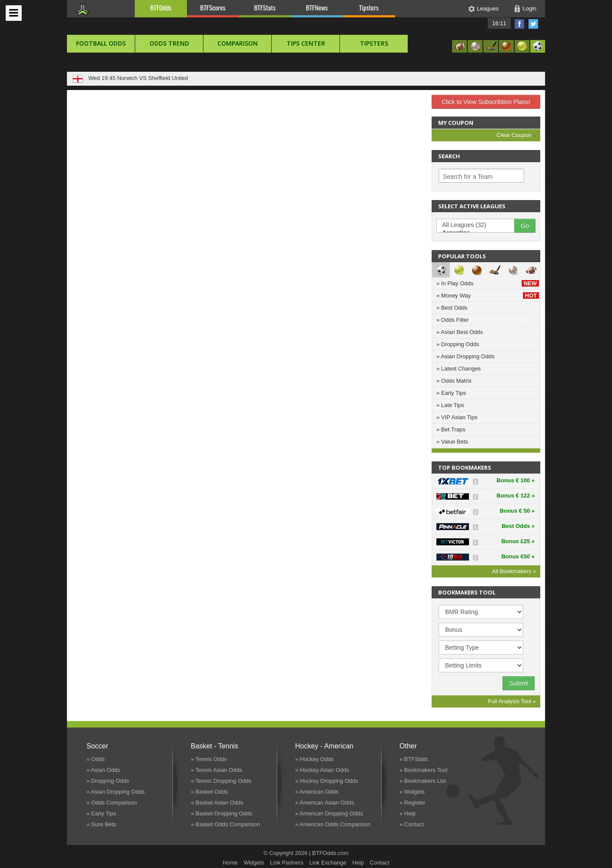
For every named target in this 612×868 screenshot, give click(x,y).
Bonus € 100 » (516, 480)
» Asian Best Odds (460, 332)
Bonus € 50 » (517, 511)
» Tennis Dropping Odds (221, 781)
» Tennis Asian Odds (216, 770)
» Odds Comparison (112, 803)
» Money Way (488, 295)
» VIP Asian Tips (457, 417)
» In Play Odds (488, 283)
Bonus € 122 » (516, 496)
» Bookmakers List (423, 781)
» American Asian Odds (324, 803)
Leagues (488, 8)
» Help (408, 813)
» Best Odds (452, 308)
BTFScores (213, 7)
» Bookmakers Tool (423, 770)
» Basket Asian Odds (217, 803)
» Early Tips (451, 393)
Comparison (238, 43)
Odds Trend (169, 43)
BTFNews (317, 7)
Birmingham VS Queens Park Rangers (165, 78)
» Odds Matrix (454, 381)
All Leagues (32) (480, 225)
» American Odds (317, 792)
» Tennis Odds (209, 759)
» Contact (412, 824)
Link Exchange (328, 863)
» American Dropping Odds (329, 813)
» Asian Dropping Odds (466, 356)
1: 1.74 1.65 (235, 78)
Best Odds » (518, 526)
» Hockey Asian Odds (322, 770)
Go (525, 226)
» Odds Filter (452, 320)
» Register (412, 803)
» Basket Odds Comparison (225, 824)
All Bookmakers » (514, 571)
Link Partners (287, 863)
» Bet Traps (451, 429)
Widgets (254, 863)
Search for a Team (468, 177)
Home (230, 863)
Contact (380, 863)
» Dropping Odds (458, 344)
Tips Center (306, 43)
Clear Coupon (516, 135)
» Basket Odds (209, 792)
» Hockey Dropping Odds (327, 781)
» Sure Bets (101, 824)
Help (358, 863)
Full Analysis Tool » (512, 701)
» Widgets (412, 792)
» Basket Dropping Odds (222, 813)
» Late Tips (450, 405)
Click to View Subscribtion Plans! (486, 102)
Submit (519, 683)
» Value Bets (452, 442)
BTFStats (265, 7)
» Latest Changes (459, 369)
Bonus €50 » (518, 556)
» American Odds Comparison (333, 824)
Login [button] (529, 8)
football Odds (101, 43)
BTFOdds (161, 7)
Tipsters (369, 7)
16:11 (499, 23)
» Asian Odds (103, 770)
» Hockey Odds (314, 759)
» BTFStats (414, 759)
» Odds (96, 759)
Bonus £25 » (518, 541)
